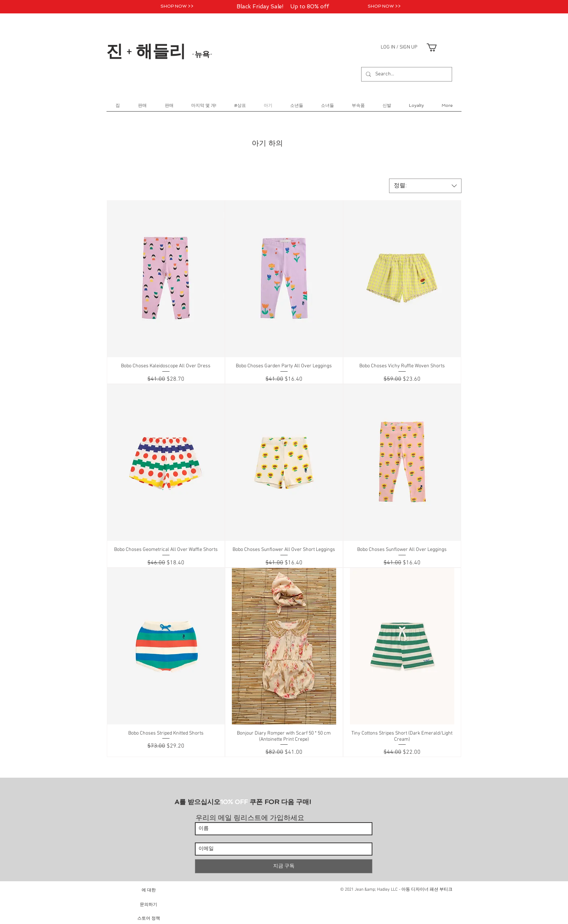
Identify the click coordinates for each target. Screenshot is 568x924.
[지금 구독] (284, 866)
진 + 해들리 (159, 50)
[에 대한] (149, 890)
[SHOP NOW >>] (177, 6)
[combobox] (425, 186)
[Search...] (406, 74)
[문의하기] (149, 904)
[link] (437, 47)
